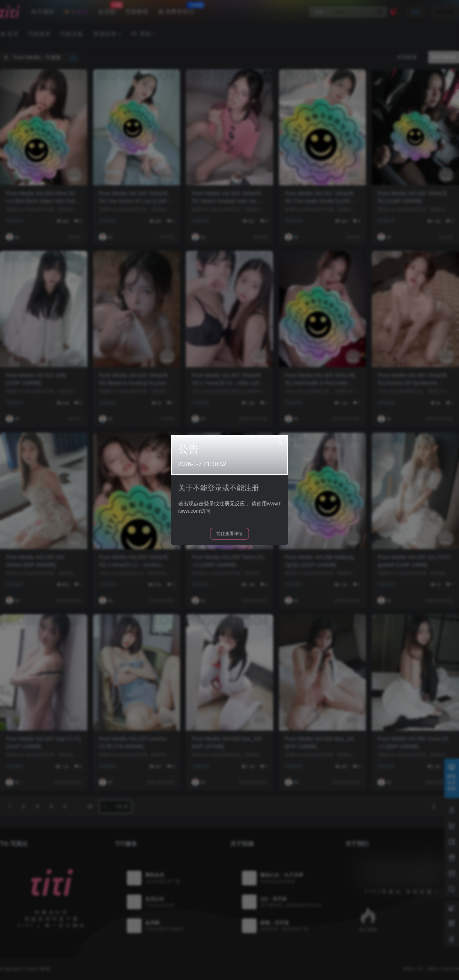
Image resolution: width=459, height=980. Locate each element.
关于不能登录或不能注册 (219, 488)
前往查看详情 (229, 534)
